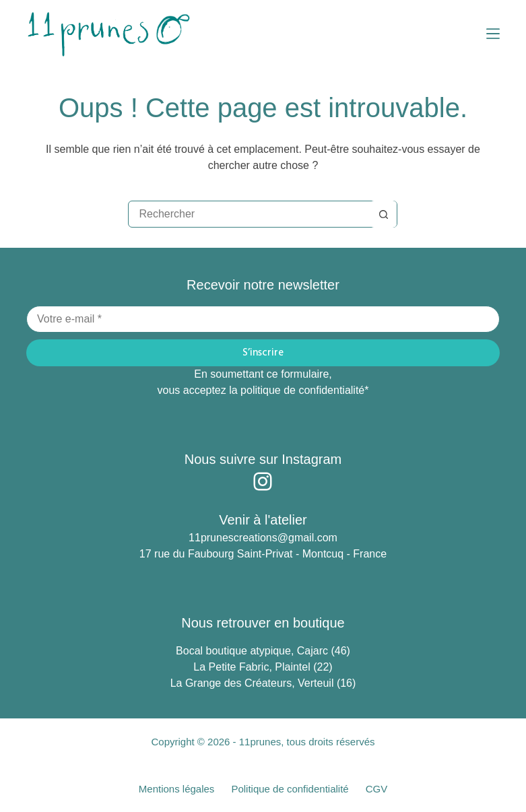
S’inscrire (263, 353)
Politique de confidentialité (290, 789)
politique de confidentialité (302, 390)
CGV (377, 789)
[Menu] (493, 34)
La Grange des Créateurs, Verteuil (254, 683)
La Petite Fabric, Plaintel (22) (263, 667)
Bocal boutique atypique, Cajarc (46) (263, 651)
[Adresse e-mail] (263, 319)
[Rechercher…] (249, 214)
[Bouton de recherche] (383, 214)
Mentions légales (177, 789)
